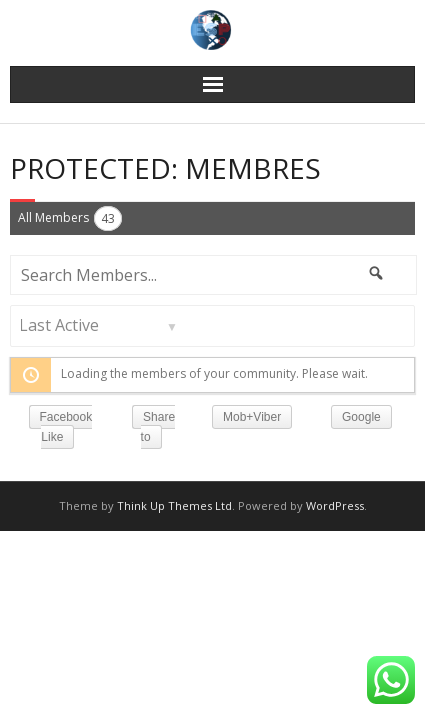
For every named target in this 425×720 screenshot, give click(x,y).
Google (361, 417)
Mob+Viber (252, 417)
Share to (158, 427)
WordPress (335, 505)
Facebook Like (66, 427)
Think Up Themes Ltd (174, 505)
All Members (70, 218)
